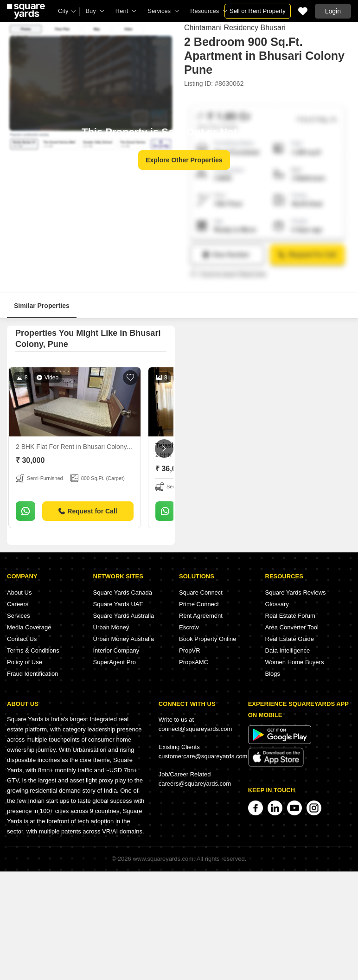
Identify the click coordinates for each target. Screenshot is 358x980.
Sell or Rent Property (258, 11)
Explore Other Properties (184, 160)
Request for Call (88, 511)
